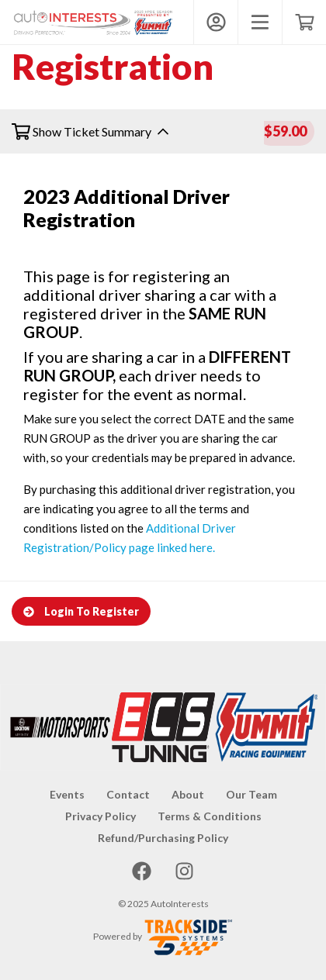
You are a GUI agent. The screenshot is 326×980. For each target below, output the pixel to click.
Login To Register (81, 611)
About (188, 794)
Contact (128, 794)
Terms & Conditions (210, 816)
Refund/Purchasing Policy (163, 838)
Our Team (251, 794)
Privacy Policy (101, 816)
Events (67, 794)
